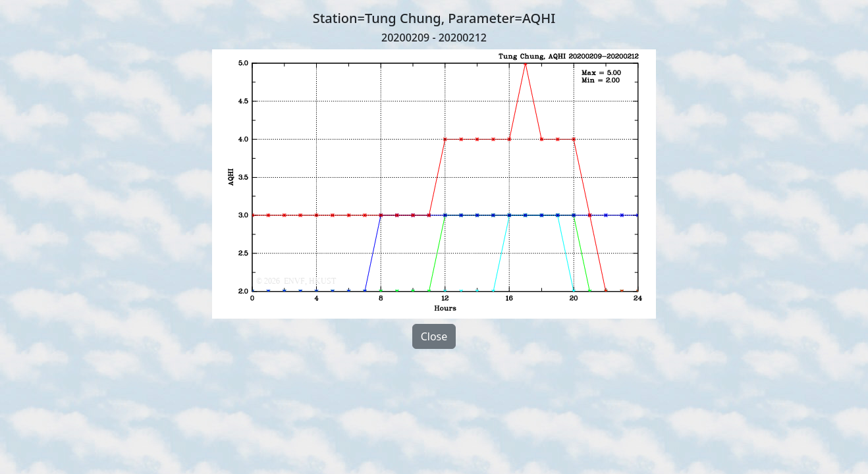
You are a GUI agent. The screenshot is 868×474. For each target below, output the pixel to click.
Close (434, 336)
